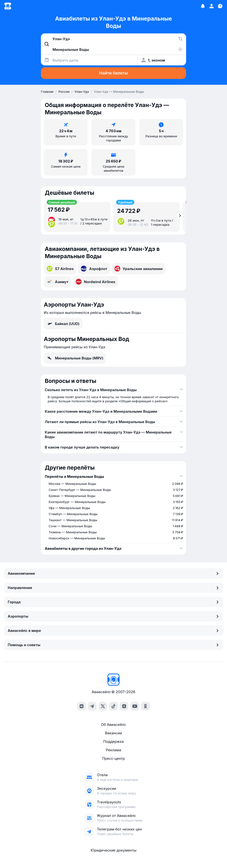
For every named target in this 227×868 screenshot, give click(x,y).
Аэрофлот (94, 269)
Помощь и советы (113, 645)
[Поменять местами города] (180, 39)
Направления (113, 588)
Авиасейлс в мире (113, 631)
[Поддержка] (220, 6)
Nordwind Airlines (96, 282)
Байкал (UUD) (63, 324)
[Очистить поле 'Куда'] (180, 49)
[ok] (145, 706)
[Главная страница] (8, 6)
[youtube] (135, 706)
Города (113, 602)
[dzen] (124, 706)
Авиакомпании (113, 573)
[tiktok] (113, 706)
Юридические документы (113, 850)
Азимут (58, 282)
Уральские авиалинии (139, 269)
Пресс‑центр (113, 758)
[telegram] (92, 706)
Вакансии (113, 733)
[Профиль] (212, 6)
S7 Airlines (60, 269)
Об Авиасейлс (113, 725)
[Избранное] (203, 6)
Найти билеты (114, 73)
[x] (103, 706)
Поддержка (114, 741)
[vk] (82, 706)
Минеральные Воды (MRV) (75, 358)
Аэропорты (113, 616)
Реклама (113, 750)
